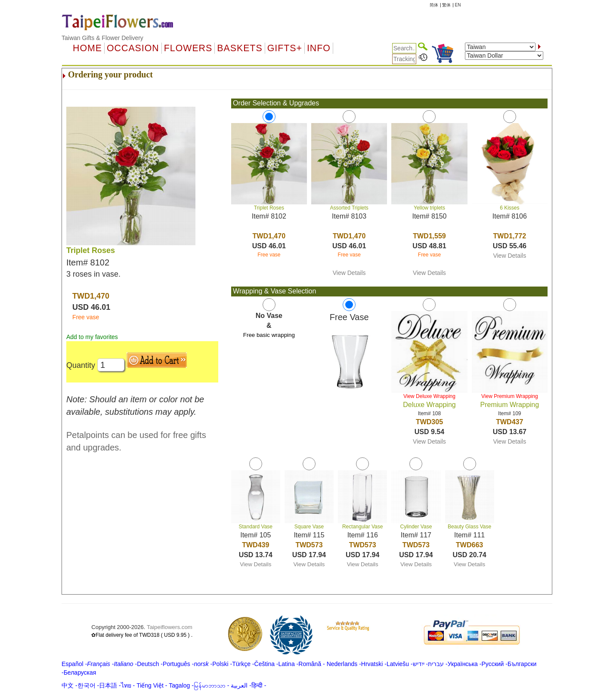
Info (319, 48)
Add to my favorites (92, 337)
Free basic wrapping (269, 335)
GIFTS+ (285, 48)
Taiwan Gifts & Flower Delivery (102, 38)
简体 (434, 5)
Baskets (240, 48)
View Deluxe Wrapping (429, 396)
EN (458, 5)
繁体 (446, 5)
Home (87, 48)
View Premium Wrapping (510, 396)
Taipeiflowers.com (170, 627)
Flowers (188, 48)
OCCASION (133, 48)
